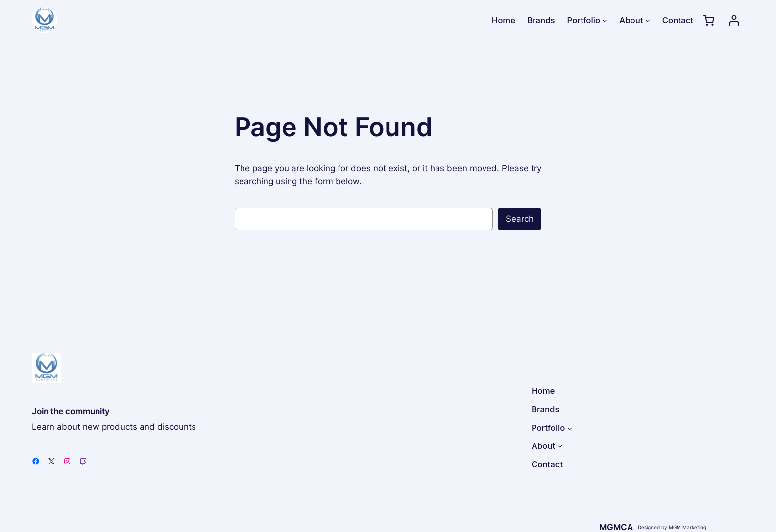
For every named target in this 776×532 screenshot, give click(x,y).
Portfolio (584, 20)
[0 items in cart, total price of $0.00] (709, 20)
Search (520, 219)
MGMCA (616, 527)
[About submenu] (648, 20)
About (631, 20)
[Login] (734, 21)
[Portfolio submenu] (605, 20)
